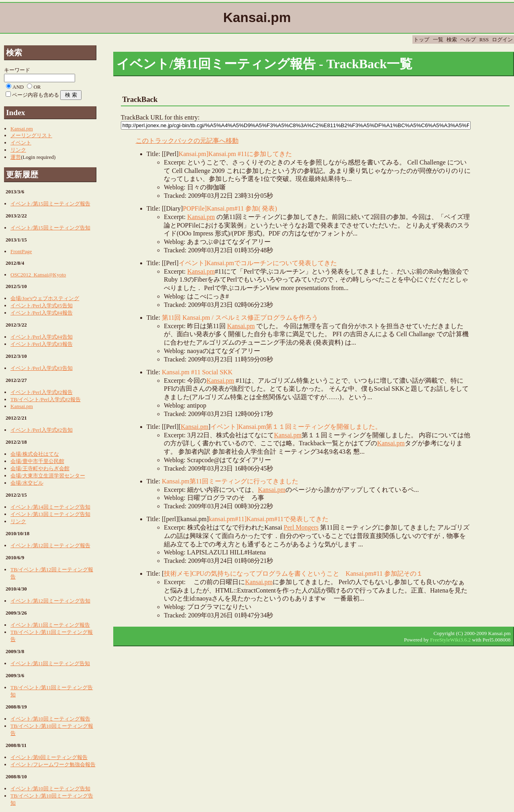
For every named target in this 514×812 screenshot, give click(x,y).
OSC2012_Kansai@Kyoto (38, 275)
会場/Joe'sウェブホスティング (45, 298)
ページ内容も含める (36, 95)
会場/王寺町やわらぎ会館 (40, 468)
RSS (484, 40)
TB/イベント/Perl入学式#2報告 (46, 399)
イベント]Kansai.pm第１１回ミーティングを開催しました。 (296, 427)
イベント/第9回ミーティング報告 (49, 757)
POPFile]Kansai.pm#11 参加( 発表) (230, 208)
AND (18, 87)
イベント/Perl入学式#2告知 (42, 430)
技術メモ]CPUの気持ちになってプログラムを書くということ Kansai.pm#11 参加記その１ (293, 573)
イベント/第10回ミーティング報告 (50, 719)
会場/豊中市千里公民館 (37, 461)
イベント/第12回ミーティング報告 (50, 545)
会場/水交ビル (27, 483)
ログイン (502, 40)
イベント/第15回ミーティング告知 (50, 228)
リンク (18, 150)
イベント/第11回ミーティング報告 (50, 625)
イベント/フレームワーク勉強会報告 (53, 764)
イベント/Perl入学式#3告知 (42, 368)
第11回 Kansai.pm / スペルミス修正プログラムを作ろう (240, 318)
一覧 (438, 40)
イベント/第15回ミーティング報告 (50, 204)
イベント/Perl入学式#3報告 (42, 344)
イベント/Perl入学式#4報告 (42, 313)
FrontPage (21, 251)
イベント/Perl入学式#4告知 (42, 337)
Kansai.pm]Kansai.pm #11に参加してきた (235, 154)
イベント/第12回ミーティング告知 (50, 601)
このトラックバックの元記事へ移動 (187, 141)
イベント (21, 143)
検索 (452, 40)
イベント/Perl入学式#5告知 (42, 306)
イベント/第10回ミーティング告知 (50, 789)
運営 (16, 157)
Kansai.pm (201, 217)
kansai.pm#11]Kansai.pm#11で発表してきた (269, 519)
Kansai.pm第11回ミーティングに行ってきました (230, 481)
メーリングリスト (31, 135)
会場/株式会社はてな (35, 454)
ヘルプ (468, 40)
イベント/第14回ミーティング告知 (50, 507)
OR (37, 87)
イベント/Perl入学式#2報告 (42, 392)
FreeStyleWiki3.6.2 (450, 640)
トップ (421, 40)
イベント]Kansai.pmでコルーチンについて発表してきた (258, 263)
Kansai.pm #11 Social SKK (197, 372)
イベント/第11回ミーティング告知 (50, 663)
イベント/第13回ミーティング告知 (50, 514)
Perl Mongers (301, 527)
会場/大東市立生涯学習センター (48, 476)
